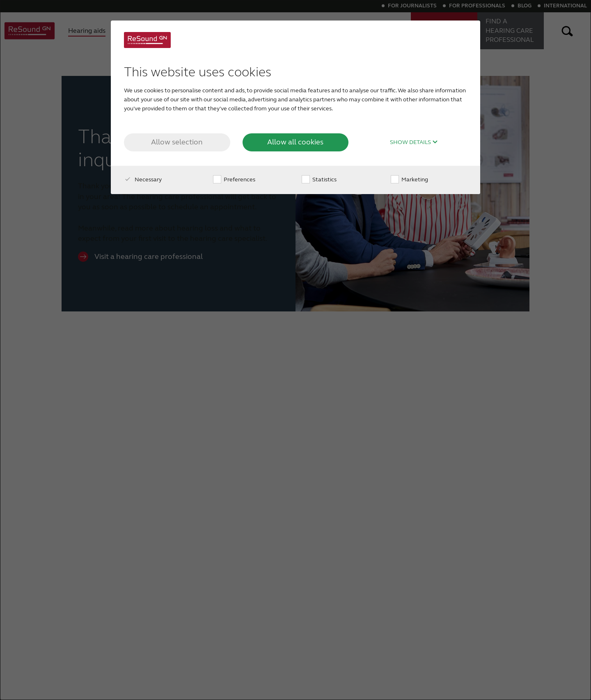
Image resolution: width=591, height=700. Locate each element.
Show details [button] (414, 142)
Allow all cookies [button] (295, 142)
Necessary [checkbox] (143, 180)
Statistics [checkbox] (319, 180)
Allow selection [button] (177, 142)
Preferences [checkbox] (234, 180)
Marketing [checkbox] (409, 180)
